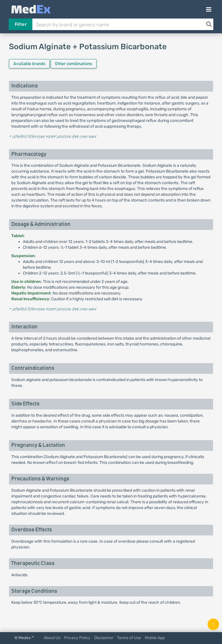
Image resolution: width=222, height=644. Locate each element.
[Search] (209, 24)
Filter (21, 24)
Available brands (29, 64)
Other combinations (74, 64)
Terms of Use (129, 638)
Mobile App (155, 638)
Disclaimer (104, 638)
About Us (52, 638)
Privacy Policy (77, 638)
